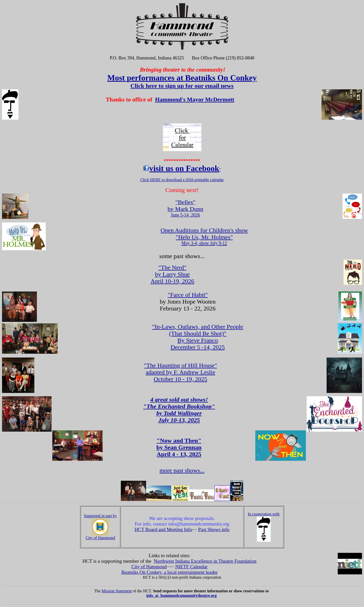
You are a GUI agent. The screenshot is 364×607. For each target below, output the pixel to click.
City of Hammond (149, 567)
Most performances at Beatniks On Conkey (182, 78)
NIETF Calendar (191, 567)
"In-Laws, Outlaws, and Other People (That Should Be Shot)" (198, 330)
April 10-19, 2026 (173, 274)
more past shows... (182, 470)
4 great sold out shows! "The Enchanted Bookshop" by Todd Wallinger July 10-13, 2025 (179, 410)
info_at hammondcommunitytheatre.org (181, 595)
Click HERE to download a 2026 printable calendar (182, 180)
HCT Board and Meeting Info (163, 529)
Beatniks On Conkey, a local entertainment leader (169, 572)
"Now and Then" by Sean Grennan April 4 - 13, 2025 (179, 447)
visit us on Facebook (184, 168)
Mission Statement (117, 591)
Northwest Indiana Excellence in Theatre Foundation (205, 561)
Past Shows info (214, 529)
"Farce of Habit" (188, 295)
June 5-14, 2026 (185, 209)
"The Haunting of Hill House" (181, 365)
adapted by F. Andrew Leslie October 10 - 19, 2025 (181, 376)
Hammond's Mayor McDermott (195, 99)
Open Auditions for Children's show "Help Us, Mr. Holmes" (204, 236)
